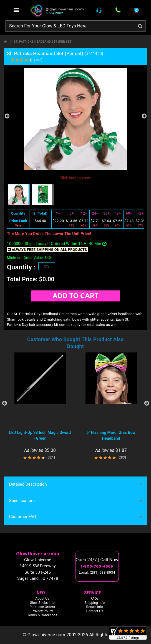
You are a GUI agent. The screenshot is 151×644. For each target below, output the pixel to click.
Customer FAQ (22, 517)
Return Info (95, 607)
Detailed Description (28, 485)
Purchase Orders (42, 607)
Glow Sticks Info (42, 603)
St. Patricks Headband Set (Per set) (43, 42)
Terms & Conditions (42, 615)
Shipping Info (95, 603)
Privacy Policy (42, 611)
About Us (42, 599)
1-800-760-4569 (97, 566)
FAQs (95, 599)
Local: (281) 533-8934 (97, 573)
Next (144, 116)
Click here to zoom (75, 178)
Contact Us (95, 611)
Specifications (22, 501)
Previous (7, 116)
